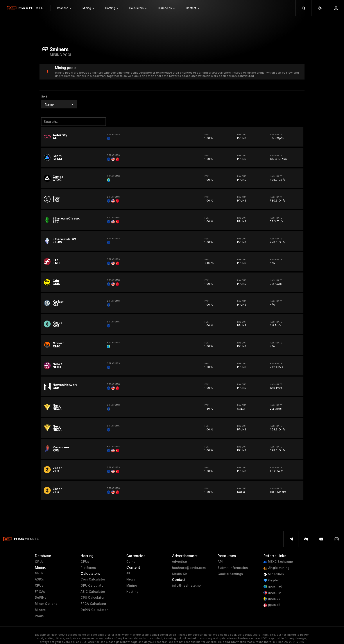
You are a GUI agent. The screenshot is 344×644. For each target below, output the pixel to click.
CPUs (39, 586)
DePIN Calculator (94, 610)
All (128, 573)
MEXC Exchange (278, 562)
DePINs (41, 598)
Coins (131, 562)
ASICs (39, 579)
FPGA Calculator (93, 604)
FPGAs (40, 592)
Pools (39, 616)
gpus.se (272, 599)
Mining (132, 586)
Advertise (180, 562)
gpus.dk (272, 605)
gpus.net (273, 586)
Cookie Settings (230, 574)
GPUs (39, 562)
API (220, 562)
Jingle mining (277, 568)
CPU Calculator (92, 598)
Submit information (233, 568)
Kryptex (272, 580)
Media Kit (180, 574)
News (131, 579)
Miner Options (46, 604)
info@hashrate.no (186, 586)
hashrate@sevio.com (189, 568)
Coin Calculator (93, 579)
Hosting (133, 592)
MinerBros (274, 574)
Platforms (88, 568)
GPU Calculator (93, 586)
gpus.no (272, 593)
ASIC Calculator (93, 592)
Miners (40, 610)
